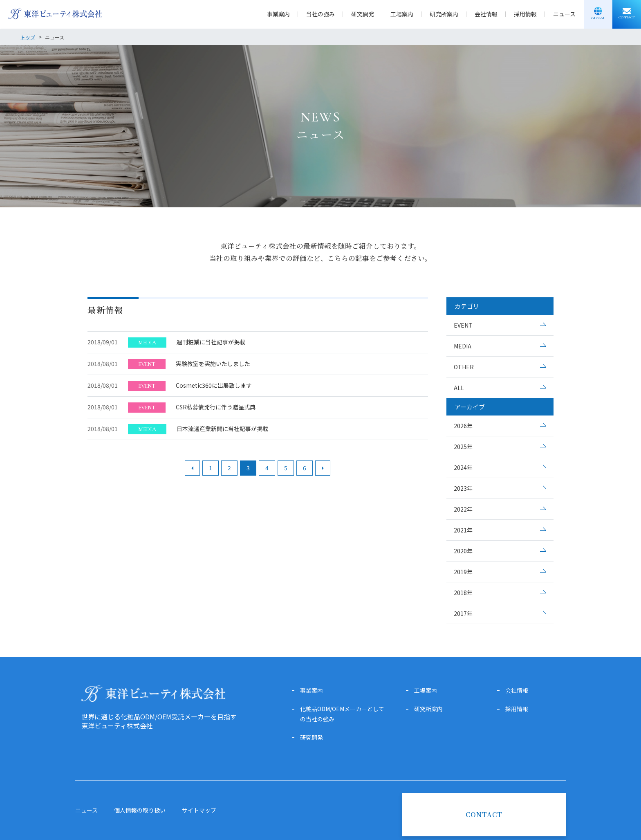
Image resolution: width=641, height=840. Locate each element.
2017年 (463, 613)
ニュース (564, 14)
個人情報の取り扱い (140, 810)
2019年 (463, 572)
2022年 (463, 509)
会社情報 (486, 14)
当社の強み (320, 14)
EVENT (463, 325)
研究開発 (363, 14)
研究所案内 (444, 14)
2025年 (463, 447)
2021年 (463, 530)
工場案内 (402, 14)
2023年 (463, 488)
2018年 (463, 593)
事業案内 (278, 14)
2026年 (463, 426)
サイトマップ (199, 810)
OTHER (464, 367)
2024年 (463, 467)
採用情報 (525, 14)
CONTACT (484, 814)
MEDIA (463, 346)
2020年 (463, 551)
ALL (459, 388)
